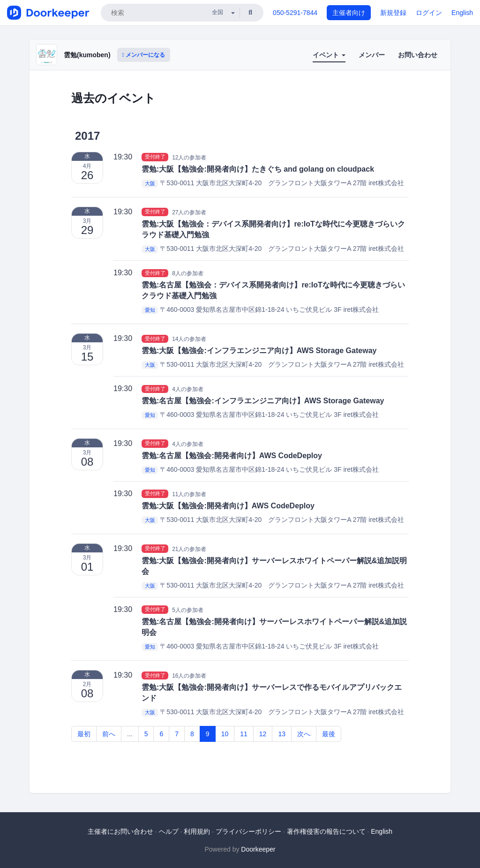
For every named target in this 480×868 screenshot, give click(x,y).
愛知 (150, 310)
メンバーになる (144, 55)
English (462, 13)
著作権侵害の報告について (326, 831)
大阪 (150, 183)
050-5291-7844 (295, 13)
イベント (329, 55)
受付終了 (155, 157)
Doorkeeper (258, 849)
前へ (109, 734)
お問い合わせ (418, 55)
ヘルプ (169, 831)
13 (282, 734)
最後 (329, 734)
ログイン (429, 13)
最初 (84, 734)
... (130, 734)
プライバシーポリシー (248, 831)
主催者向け (349, 13)
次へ (304, 734)
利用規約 (197, 831)
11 (244, 734)
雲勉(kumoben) (87, 55)
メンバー (372, 55)
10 (225, 734)
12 (263, 734)
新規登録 (393, 13)
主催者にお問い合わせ (120, 831)
